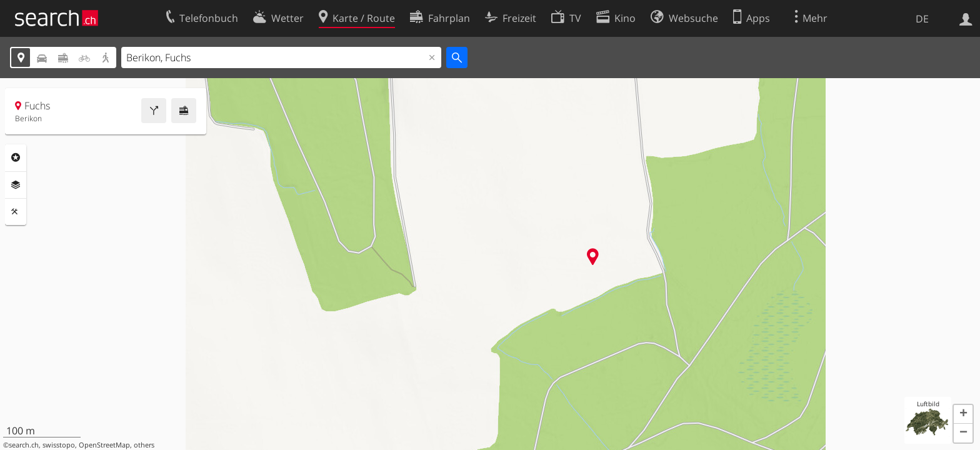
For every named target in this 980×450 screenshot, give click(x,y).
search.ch (24, 445)
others (144, 445)
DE (922, 19)
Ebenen (16, 185)
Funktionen (16, 212)
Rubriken (16, 157)
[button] (963, 414)
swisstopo (59, 445)
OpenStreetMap (104, 445)
